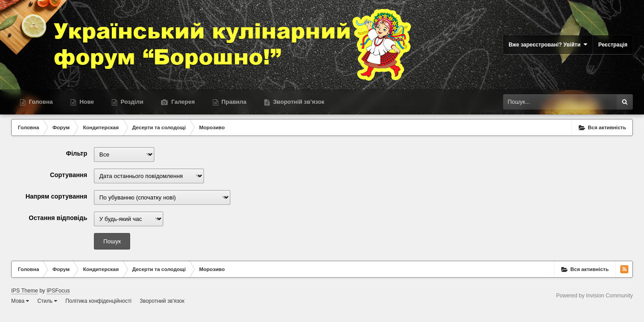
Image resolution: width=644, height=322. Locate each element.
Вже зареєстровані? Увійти (548, 44)
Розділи (131, 102)
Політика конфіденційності (98, 301)
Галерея (182, 102)
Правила (233, 102)
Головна (40, 102)
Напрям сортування (56, 196)
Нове (86, 102)
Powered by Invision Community (595, 296)
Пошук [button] (112, 241)
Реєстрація (613, 45)
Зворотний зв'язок (162, 301)
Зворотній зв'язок (298, 102)
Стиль (47, 301)
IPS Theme (25, 291)
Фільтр (76, 153)
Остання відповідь (58, 218)
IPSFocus (58, 291)
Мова (20, 301)
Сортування (69, 175)
